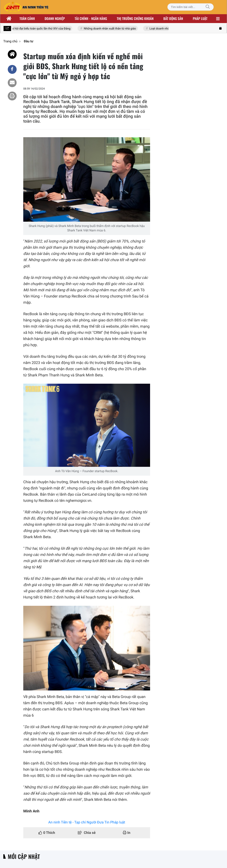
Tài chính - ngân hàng (91, 19)
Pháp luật (200, 19)
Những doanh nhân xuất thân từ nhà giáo (111, 29)
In (127, 833)
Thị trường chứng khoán (135, 19)
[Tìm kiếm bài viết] (191, 7)
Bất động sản (173, 19)
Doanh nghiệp (55, 19)
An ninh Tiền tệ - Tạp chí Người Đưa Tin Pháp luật (87, 822)
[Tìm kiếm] (208, 7)
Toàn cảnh (27, 19)
